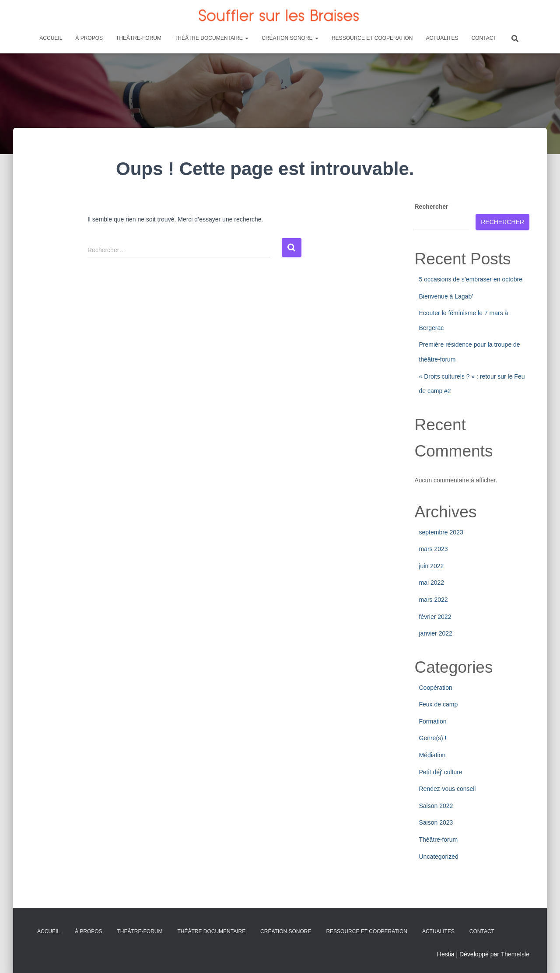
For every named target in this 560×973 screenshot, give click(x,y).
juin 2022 (432, 566)
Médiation (432, 755)
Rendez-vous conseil (448, 789)
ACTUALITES (442, 38)
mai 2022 (432, 583)
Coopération (436, 688)
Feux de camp (439, 704)
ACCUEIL (51, 38)
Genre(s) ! (433, 738)
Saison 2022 (436, 806)
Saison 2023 (436, 822)
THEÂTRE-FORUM (139, 38)
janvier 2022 (436, 633)
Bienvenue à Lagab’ (446, 296)
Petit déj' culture (441, 772)
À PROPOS (89, 38)
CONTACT (484, 38)
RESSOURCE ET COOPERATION (372, 38)
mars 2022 (434, 600)
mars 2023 (434, 549)
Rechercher (432, 207)
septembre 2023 (441, 532)
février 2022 (435, 617)
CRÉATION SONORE (290, 38)
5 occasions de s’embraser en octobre (471, 279)
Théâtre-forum (439, 840)
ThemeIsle (515, 954)
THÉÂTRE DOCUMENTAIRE (212, 38)
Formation (433, 721)
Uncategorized (439, 857)
